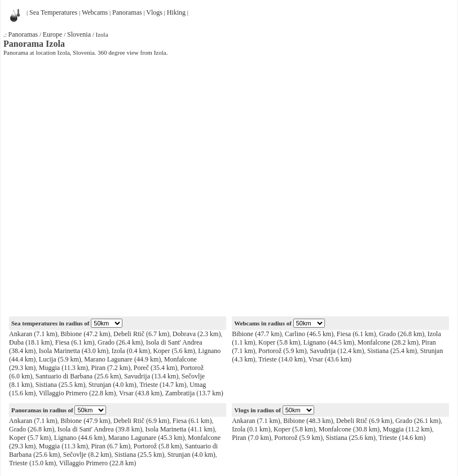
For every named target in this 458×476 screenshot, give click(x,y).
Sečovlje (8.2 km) (87, 455)
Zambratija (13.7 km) (194, 393)
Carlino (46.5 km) (309, 334)
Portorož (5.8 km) (158, 446)
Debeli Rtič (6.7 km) (141, 334)
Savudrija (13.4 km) (151, 376)
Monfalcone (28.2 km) (388, 342)
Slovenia (79, 34)
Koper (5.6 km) (174, 351)
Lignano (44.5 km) (329, 342)
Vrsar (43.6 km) (330, 359)
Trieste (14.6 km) (402, 438)
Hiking (176, 12)
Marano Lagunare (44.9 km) (122, 359)
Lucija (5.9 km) (60, 359)
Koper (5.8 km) (279, 342)
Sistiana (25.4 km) (392, 351)
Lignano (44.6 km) (80, 438)
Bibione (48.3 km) (308, 421)
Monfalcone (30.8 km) (349, 429)
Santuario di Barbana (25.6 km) (78, 376)
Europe (53, 34)
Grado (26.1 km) (418, 421)
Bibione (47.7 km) (257, 334)
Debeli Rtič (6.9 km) (141, 421)
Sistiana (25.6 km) (350, 438)
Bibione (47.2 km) (85, 334)
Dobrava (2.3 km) (197, 334)
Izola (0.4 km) (131, 351)
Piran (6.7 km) (111, 446)
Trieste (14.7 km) (163, 385)
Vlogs (154, 12)
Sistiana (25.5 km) (60, 385)
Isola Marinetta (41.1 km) (180, 429)
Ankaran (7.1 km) (33, 334)
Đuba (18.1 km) (30, 342)
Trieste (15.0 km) (32, 463)
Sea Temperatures (53, 12)
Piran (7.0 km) (252, 438)
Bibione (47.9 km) (85, 421)
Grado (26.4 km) (120, 342)
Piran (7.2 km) (111, 368)
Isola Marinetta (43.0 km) (74, 351)
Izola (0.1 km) (251, 429)
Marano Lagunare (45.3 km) (147, 438)
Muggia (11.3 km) (63, 368)
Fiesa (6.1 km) (75, 342)
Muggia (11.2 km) (408, 429)
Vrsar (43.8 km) (140, 393)
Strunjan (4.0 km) (113, 385)
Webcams (95, 12)
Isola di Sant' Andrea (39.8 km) (100, 429)
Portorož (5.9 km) (283, 351)
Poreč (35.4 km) (156, 368)
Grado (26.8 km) (402, 334)
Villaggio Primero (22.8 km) (78, 393)
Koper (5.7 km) (30, 438)
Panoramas (127, 12)
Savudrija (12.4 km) (337, 351)
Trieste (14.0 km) (282, 359)
